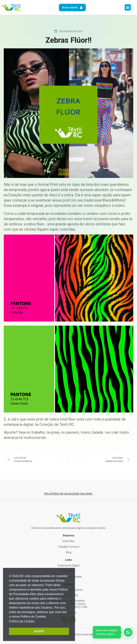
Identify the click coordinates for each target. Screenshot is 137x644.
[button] (128, 7)
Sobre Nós (68, 541)
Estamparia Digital (68, 565)
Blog (69, 552)
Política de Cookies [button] (22, 621)
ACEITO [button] (39, 631)
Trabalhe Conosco (69, 547)
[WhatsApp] (113, 633)
